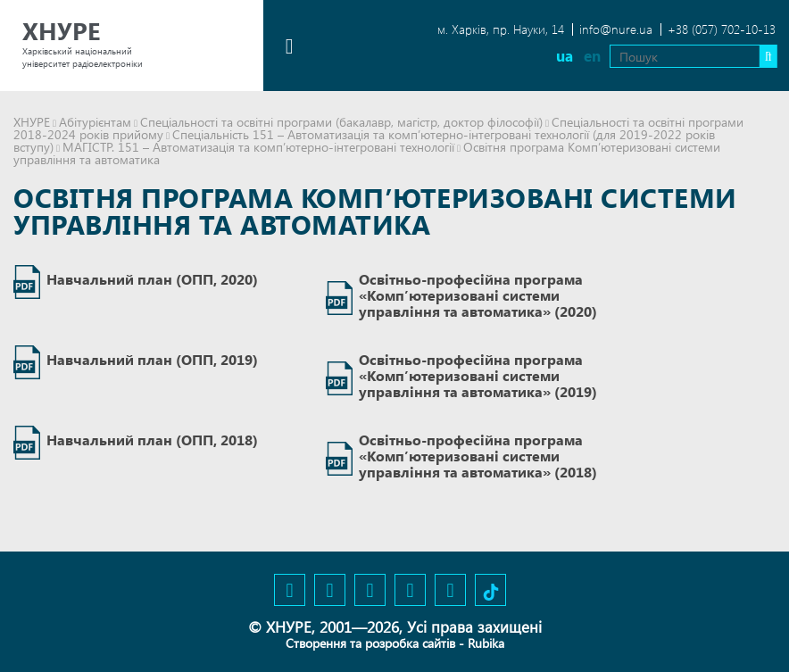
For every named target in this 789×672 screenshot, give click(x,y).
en (591, 56)
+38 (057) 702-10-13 (722, 29)
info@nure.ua (616, 29)
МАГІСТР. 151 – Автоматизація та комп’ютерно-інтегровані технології (258, 147)
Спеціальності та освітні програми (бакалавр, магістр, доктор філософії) (341, 122)
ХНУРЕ (32, 122)
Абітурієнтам (95, 122)
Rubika (486, 643)
